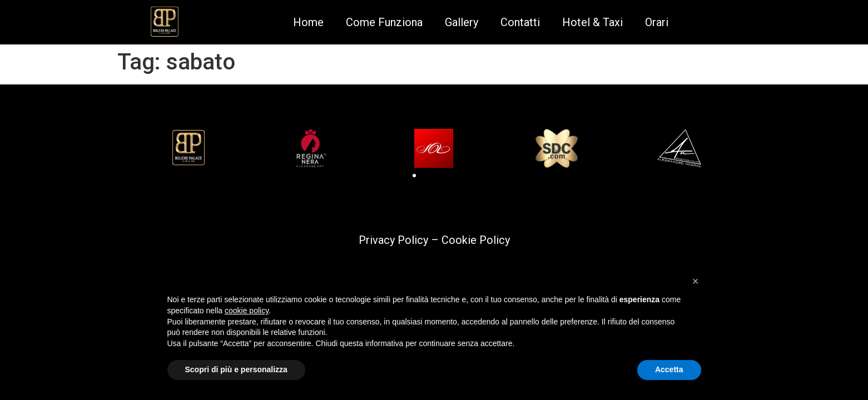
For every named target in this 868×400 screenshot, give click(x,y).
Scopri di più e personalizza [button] (236, 369)
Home (308, 22)
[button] (414, 176)
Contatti (520, 22)
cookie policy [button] (247, 311)
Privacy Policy (393, 240)
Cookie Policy (476, 240)
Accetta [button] (669, 369)
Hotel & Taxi (592, 22)
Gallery (462, 22)
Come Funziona (384, 22)
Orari (657, 22)
